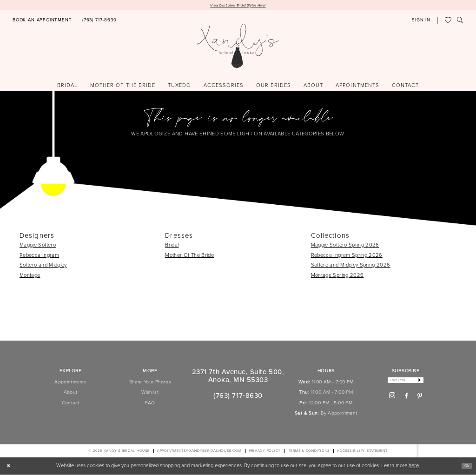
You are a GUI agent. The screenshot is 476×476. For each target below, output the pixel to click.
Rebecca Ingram (39, 256)
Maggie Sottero (38, 247)
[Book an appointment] (42, 22)
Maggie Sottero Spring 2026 (345, 247)
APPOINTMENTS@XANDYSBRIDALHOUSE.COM (199, 453)
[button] (421, 22)
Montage (30, 277)
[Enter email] (406, 383)
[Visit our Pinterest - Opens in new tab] (420, 400)
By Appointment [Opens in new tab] (339, 415)
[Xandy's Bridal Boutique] (238, 48)
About (71, 394)
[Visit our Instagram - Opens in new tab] (392, 400)
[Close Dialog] (10, 468)
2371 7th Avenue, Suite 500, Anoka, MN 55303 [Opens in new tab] (238, 377)
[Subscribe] (426, 383)
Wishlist (150, 394)
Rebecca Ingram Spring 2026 (347, 256)
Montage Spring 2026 (337, 277)
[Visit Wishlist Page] (448, 22)
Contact (71, 404)
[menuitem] (42, 22)
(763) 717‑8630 (238, 397)
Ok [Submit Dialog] (465, 467)
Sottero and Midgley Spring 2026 (351, 267)
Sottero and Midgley (43, 267)
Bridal (172, 247)
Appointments (70, 384)
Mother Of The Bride (189, 256)
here (414, 467)
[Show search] (460, 22)
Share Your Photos (150, 384)
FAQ (150, 404)
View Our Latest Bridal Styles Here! (238, 6)
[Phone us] (99, 22)
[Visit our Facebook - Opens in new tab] (406, 400)
